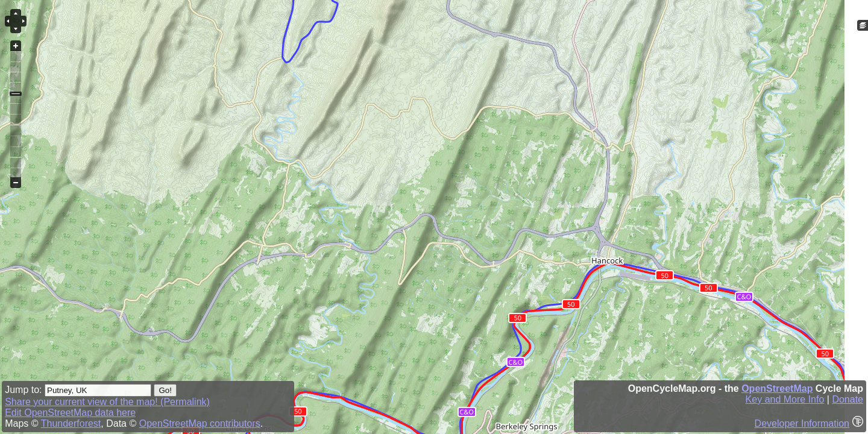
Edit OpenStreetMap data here (70, 413)
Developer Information (802, 423)
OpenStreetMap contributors (200, 423)
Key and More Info (785, 399)
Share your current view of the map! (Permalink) (107, 402)
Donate (848, 399)
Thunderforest (71, 423)
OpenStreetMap (777, 388)
